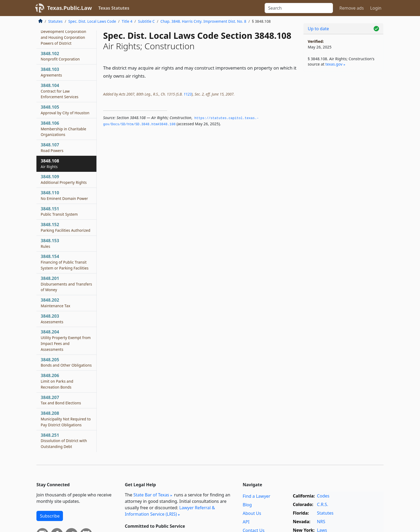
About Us (252, 513)
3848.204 (66, 340)
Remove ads (352, 8)
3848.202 (55, 303)
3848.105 (65, 110)
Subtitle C (146, 21)
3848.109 (64, 179)
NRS (321, 522)
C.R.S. (322, 504)
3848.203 (52, 319)
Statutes (55, 21)
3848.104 (60, 91)
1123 (187, 94)
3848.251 (64, 441)
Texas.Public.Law (70, 8)
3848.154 (65, 262)
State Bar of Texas (151, 495)
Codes (323, 496)
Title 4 (127, 21)
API (246, 522)
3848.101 (63, 34)
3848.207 (61, 400)
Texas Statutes (114, 8)
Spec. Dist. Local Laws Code (92, 21)
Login (376, 8)
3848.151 (59, 211)
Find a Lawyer (256, 496)
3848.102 (60, 56)
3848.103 (51, 72)
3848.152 (65, 227)
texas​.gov (334, 64)
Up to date (318, 29)
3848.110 (64, 195)
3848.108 (50, 164)
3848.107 (52, 147)
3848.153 (50, 243)
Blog (247, 505)
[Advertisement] (343, 159)
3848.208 (66, 419)
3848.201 (66, 284)
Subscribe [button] (50, 516)
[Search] (299, 8)
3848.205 (66, 362)
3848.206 (57, 381)
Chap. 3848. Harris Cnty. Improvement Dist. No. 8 (203, 21)
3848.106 (63, 129)
